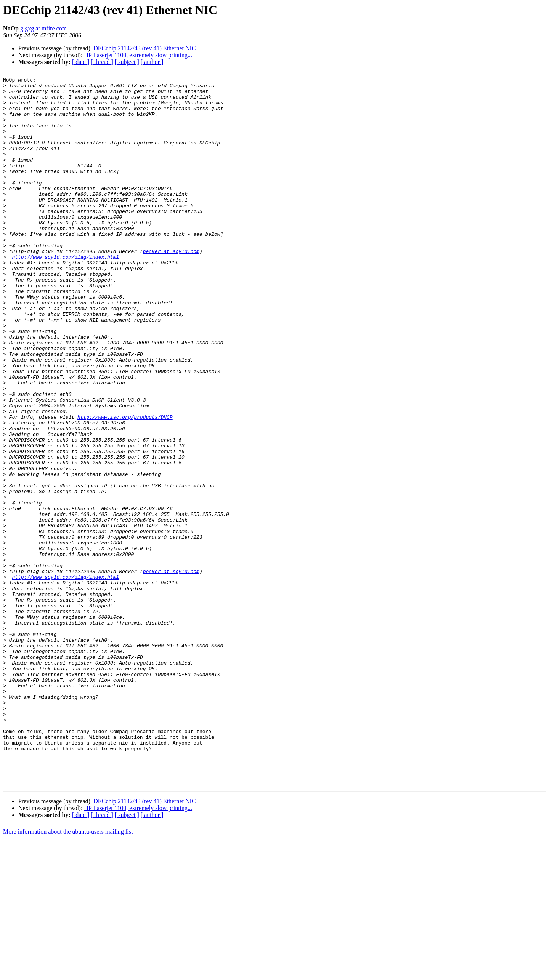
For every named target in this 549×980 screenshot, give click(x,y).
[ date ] (81, 62)
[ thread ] (102, 62)
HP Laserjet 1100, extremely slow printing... (138, 55)
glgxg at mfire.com (43, 28)
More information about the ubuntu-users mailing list (68, 973)
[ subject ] (127, 62)
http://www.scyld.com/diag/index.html (65, 293)
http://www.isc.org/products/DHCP (125, 485)
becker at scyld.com (171, 287)
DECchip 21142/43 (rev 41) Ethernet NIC (144, 48)
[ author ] (152, 62)
